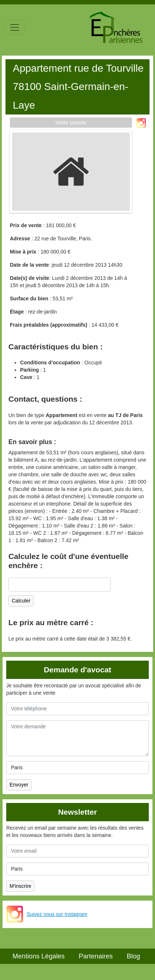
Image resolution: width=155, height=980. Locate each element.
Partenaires (96, 956)
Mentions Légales (39, 956)
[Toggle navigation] (15, 27)
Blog (133, 956)
